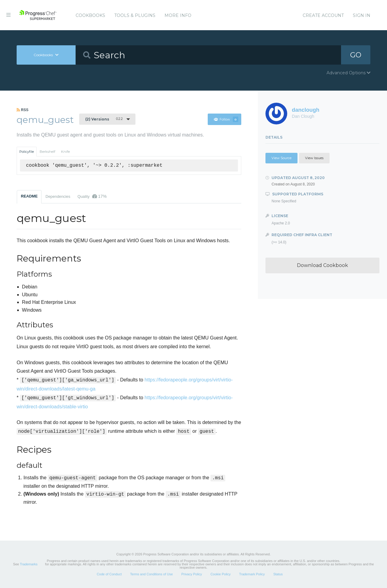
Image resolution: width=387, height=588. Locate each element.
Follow (226, 119)
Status (278, 574)
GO (356, 55)
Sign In (362, 15)
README (29, 196)
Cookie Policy (221, 574)
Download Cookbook (322, 265)
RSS (23, 110)
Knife (65, 152)
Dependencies (58, 196)
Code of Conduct (109, 574)
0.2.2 (104, 119)
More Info (178, 15)
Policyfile (27, 152)
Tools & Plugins (135, 15)
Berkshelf (47, 152)
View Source (281, 158)
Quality (92, 196)
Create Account (323, 15)
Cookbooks (90, 15)
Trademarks (29, 564)
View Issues (314, 158)
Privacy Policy (192, 574)
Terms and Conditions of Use (151, 574)
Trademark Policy (252, 574)
